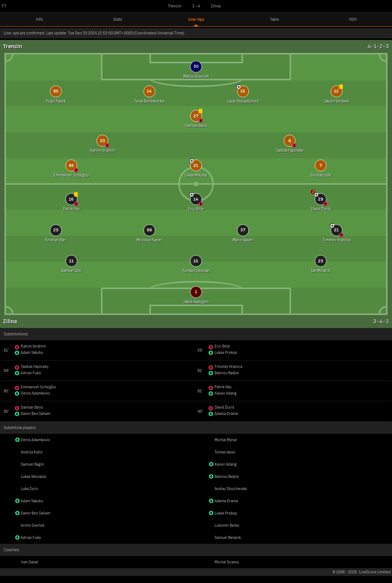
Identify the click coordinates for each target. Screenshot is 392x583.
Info (39, 19)
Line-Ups (196, 19)
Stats (118, 19)
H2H (353, 19)
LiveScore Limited (375, 572)
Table (275, 19)
